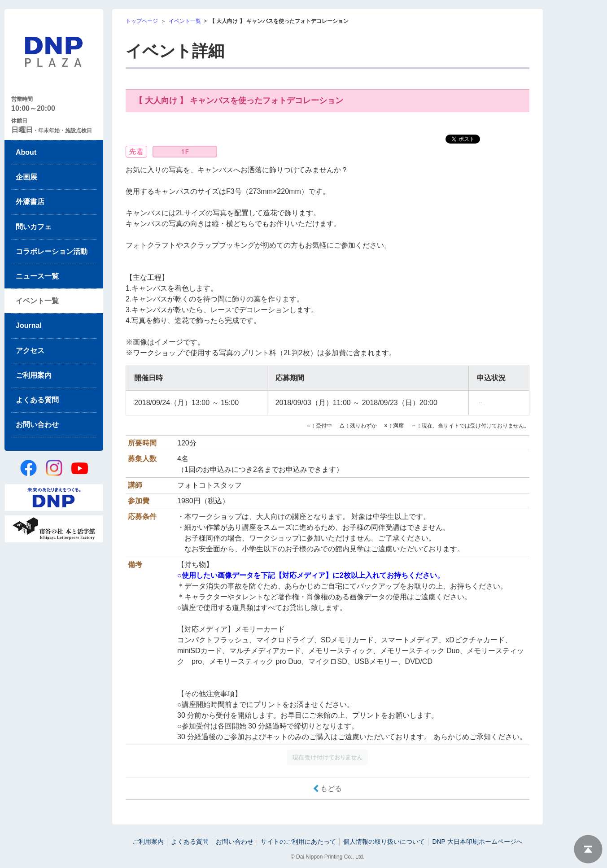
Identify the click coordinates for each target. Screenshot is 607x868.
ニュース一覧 (37, 276)
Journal (29, 325)
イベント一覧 (37, 301)
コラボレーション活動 (52, 251)
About (26, 152)
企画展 (26, 177)
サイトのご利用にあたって (298, 842)
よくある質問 (37, 400)
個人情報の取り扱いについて (384, 842)
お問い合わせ (37, 425)
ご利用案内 (34, 375)
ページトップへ (588, 849)
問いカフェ (34, 227)
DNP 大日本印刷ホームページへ (477, 842)
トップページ (142, 21)
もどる (331, 788)
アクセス (30, 351)
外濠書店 (30, 202)
